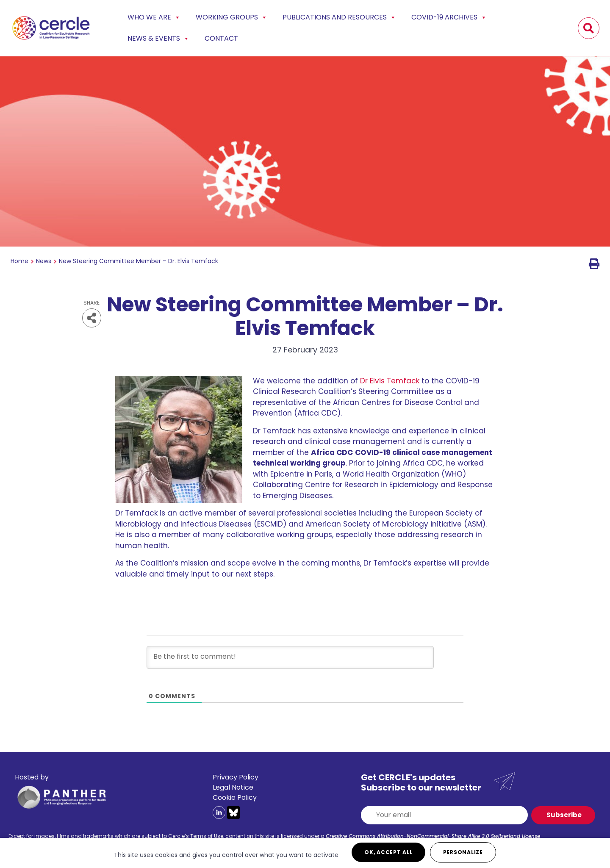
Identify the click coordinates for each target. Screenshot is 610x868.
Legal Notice (233, 787)
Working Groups (232, 17)
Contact (221, 38)
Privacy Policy (236, 777)
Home (19, 261)
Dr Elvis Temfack (390, 381)
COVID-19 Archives (449, 17)
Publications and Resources (339, 17)
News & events (158, 39)
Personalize (463, 852)
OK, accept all (388, 852)
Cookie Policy (235, 797)
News (44, 261)
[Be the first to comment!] (290, 657)
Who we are (154, 17)
